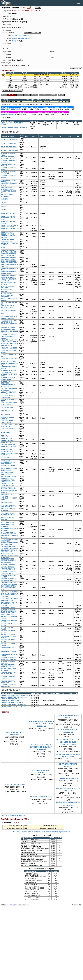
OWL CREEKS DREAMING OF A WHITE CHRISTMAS (10, 592)
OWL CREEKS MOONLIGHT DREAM (8, 607)
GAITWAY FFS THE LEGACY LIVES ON (7, 485)
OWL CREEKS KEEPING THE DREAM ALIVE (9, 603)
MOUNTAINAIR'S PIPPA (9, 447)
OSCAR (4, 203)
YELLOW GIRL (6, 414)
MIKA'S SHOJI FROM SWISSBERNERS (8, 481)
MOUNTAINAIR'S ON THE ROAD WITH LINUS (9, 226)
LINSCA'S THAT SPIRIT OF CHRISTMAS (14, 705)
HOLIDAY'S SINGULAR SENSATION (9, 280)
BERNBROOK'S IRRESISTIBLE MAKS (8, 465)
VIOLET (4, 210)
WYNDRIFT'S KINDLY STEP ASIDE (8, 382)
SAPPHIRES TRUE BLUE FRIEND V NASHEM (9, 318)
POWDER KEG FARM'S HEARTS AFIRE (9, 562)
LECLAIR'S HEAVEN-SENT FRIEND (8, 397)
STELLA (4, 206)
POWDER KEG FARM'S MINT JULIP (9, 662)
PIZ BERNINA (6, 458)
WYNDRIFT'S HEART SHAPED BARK (8, 379)
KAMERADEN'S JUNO (8, 651)
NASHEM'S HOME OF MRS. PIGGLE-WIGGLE (9, 506)
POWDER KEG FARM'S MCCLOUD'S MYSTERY (9, 659)
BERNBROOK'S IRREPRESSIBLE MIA (8, 461)
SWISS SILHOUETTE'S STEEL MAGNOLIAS (9, 276)
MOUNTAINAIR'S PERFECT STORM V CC (9, 440)
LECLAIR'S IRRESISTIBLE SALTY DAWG (10, 425)
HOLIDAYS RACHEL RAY (9, 359)
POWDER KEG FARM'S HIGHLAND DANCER (9, 569)
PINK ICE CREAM (7, 411)
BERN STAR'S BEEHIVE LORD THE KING (9, 321)
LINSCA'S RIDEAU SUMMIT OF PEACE (14, 128)
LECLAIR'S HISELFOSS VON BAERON (9, 404)
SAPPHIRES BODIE (8, 522)
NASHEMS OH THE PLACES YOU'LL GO (8, 514)
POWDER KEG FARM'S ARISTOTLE (9, 172)
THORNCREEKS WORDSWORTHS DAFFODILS (7, 295)
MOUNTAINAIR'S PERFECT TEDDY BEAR (9, 443)
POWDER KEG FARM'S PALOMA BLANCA (9, 673)
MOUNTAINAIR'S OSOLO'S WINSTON (8, 233)
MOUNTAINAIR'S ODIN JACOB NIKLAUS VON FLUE (9, 218)
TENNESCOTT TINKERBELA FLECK (8, 558)
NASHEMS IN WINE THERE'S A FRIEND (8, 307)
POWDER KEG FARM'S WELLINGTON (9, 686)
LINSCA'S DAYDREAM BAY (10, 699)
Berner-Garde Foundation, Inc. (19, 905)
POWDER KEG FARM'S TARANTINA (9, 682)
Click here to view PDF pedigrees (14, 815)
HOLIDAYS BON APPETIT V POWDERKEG (9, 345)
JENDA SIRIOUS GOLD (21, 38)
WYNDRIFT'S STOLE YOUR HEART (8, 386)
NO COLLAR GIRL (7, 407)
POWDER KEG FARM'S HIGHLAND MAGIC (9, 573)
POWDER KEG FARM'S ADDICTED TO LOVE (9, 158)
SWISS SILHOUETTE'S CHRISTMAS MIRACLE (9, 251)
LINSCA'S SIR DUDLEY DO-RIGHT (12, 703)
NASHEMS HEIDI (7, 502)
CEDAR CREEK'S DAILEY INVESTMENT (10, 540)
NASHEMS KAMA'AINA (9, 310)
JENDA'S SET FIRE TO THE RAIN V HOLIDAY (9, 328)
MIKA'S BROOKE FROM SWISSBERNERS (9, 469)
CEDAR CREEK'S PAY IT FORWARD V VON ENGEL (10, 547)
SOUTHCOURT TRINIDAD (10, 140)
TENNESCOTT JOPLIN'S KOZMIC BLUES (9, 551)
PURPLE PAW (6, 432)
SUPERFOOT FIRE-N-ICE (68, 779)
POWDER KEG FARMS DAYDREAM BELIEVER (9, 610)
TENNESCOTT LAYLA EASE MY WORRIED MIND (10, 555)
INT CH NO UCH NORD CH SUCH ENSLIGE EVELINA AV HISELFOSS (41, 747)
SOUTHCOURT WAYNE (9, 143)
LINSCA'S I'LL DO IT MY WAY (11, 701)
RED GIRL (4, 436)
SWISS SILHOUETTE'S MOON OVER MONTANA (9, 262)
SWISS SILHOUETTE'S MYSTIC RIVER (9, 273)
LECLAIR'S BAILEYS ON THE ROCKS (9, 389)
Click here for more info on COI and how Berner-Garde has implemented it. (41, 832)
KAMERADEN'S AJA (8, 648)
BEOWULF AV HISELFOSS (22, 35)
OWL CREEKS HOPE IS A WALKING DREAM (9, 599)
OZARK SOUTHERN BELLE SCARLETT (8, 240)
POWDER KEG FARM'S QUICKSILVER (9, 677)
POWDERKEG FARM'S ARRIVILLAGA (9, 181)
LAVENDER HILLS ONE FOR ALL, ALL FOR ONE (9, 583)
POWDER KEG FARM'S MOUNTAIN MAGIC (9, 666)
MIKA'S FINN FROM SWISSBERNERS (8, 474)
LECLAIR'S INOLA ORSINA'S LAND (7, 422)
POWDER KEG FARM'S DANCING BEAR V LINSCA (9, 336)
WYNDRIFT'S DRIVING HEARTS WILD (9, 371)
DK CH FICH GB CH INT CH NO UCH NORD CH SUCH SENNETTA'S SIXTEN (68, 742)
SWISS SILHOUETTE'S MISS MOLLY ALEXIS (9, 258)
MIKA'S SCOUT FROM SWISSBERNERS (8, 477)
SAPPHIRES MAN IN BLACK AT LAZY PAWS (9, 533)
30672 (14, 41)
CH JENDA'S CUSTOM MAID (41, 797)
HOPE (3, 248)
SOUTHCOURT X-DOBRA (9, 151)
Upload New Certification (12, 90)
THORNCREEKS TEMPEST (6, 291)
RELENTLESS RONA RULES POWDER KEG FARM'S (8, 636)
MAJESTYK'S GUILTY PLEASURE (8, 196)
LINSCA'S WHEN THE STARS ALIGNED (14, 706)
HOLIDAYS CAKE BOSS (9, 348)
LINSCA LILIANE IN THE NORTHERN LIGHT (16, 695)
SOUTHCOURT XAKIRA (9, 147)
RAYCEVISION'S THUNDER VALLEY (7, 188)
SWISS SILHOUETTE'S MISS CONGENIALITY (9, 255)
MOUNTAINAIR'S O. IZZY (9, 213)
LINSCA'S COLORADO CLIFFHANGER (14, 697)
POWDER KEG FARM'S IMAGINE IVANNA (9, 580)
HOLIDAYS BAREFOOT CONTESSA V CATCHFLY (9, 341)
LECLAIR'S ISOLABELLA (9, 429)
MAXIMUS (4, 199)
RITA (3, 314)
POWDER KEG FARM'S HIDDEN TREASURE (9, 565)
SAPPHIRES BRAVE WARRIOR (8, 526)
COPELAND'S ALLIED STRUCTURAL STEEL (8, 614)
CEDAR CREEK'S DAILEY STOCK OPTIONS (10, 544)
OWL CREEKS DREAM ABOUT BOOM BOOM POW (9, 588)
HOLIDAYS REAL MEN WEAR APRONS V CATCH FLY (10, 363)
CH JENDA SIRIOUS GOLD (14, 785)
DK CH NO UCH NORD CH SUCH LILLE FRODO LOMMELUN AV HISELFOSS (41, 724)
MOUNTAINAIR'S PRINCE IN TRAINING (9, 454)
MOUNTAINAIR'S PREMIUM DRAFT (7, 450)
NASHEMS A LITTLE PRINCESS (8, 495)
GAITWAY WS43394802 (9, 488)
